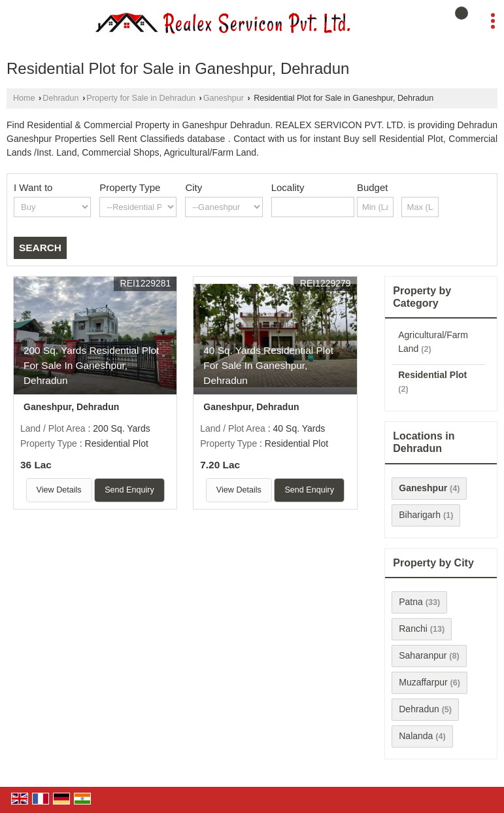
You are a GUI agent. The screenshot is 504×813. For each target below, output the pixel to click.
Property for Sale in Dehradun (141, 98)
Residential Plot (432, 375)
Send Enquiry (129, 490)
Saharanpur (423, 655)
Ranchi (413, 629)
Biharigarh (420, 515)
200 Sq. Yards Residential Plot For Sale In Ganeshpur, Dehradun (91, 365)
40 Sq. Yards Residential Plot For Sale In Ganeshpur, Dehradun (268, 365)
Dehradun (60, 98)
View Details (59, 490)
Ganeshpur (224, 98)
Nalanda (416, 736)
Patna (411, 602)
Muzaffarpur (423, 682)
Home (24, 98)
